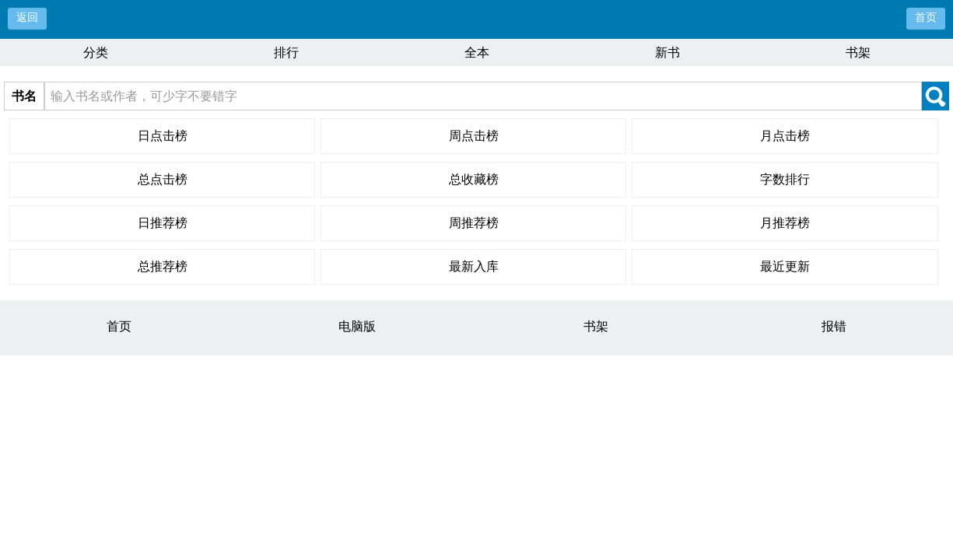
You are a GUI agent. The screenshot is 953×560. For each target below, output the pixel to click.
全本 (477, 52)
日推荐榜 (163, 223)
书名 (24, 96)
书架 (858, 52)
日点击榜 (163, 136)
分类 (96, 52)
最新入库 (474, 266)
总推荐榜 (163, 266)
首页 (926, 17)
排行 (286, 52)
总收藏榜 (474, 179)
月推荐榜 (785, 223)
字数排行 (785, 179)
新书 (667, 52)
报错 (834, 326)
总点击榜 (163, 179)
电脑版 (357, 326)
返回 (27, 17)
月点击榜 (785, 136)
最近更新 (785, 266)
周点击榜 (474, 136)
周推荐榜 (474, 223)
